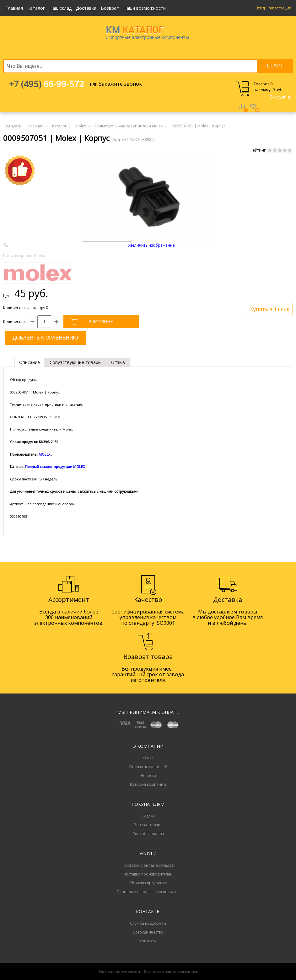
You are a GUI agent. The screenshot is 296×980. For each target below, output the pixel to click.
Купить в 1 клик (270, 309)
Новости (148, 776)
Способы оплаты (148, 834)
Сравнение (242, 111)
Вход (260, 8)
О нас (148, 758)
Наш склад (60, 8)
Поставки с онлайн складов (148, 865)
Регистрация (280, 8)
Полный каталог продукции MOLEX (55, 466)
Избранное (253, 111)
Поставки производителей (148, 874)
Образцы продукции (148, 883)
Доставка (86, 8)
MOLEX (44, 454)
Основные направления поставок (148, 892)
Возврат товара (148, 825)
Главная (14, 8)
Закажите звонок (120, 84)
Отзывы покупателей (148, 767)
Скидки (148, 816)
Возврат (110, 8)
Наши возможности (145, 8)
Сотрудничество (148, 932)
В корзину (281, 97)
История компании (148, 784)
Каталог (36, 8)
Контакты (148, 941)
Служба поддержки (148, 923)
